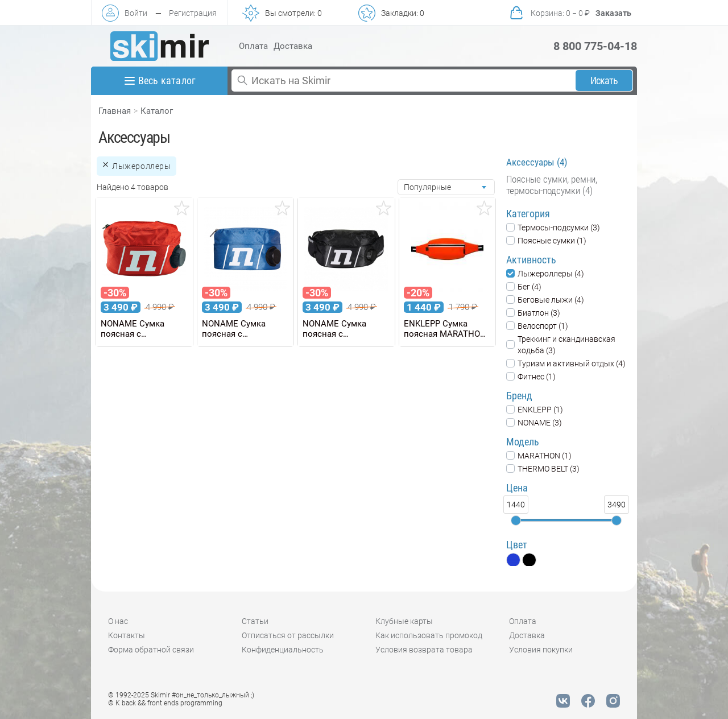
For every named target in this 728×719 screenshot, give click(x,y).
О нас (118, 621)
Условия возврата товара (424, 650)
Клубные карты (404, 621)
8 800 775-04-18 (595, 46)
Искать (604, 80)
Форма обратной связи (151, 650)
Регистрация (193, 13)
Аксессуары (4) (537, 162)
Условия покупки (541, 650)
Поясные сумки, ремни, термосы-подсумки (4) (552, 185)
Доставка (293, 46)
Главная (115, 111)
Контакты (127, 635)
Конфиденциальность (283, 650)
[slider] (516, 520)
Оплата (253, 46)
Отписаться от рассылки (288, 635)
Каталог (157, 111)
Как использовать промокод (429, 635)
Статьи (255, 621)
